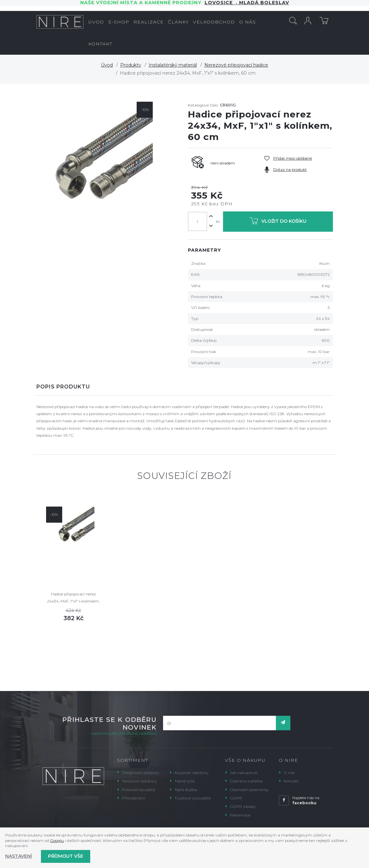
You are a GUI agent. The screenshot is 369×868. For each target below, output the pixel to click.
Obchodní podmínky (249, 790)
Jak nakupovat (244, 773)
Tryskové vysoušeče (193, 798)
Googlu (57, 840)
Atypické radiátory (192, 773)
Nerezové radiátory (139, 781)
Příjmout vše (66, 856)
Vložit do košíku (278, 222)
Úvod (107, 65)
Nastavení (19, 856)
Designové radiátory (141, 773)
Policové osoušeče (138, 790)
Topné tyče (184, 781)
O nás (289, 773)
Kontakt (291, 781)
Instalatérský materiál (173, 65)
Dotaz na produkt (290, 169)
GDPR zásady (243, 806)
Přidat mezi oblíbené (293, 158)
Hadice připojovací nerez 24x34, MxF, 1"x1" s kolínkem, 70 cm (73, 598)
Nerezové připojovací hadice (236, 65)
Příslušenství (134, 798)
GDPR (236, 798)
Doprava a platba (246, 781)
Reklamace (240, 815)
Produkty (131, 65)
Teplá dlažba (186, 790)
